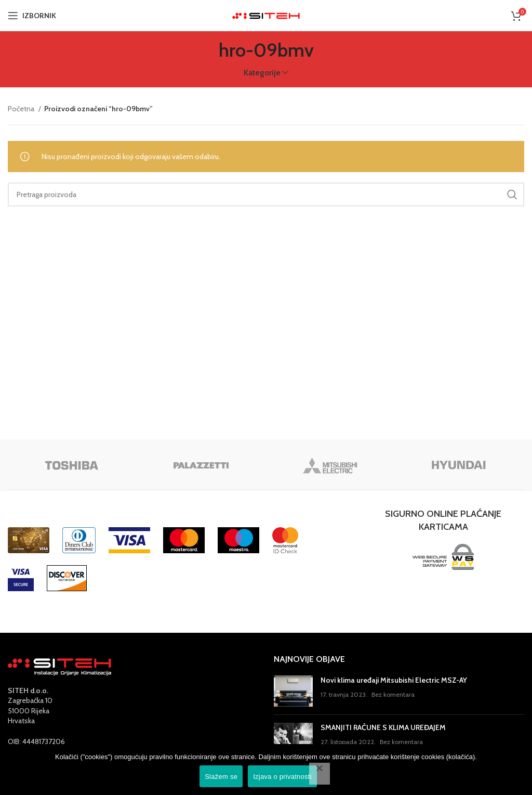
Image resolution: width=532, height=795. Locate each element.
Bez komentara (393, 694)
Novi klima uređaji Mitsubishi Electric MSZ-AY (394, 680)
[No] (320, 774)
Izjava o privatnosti (282, 777)
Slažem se (221, 777)
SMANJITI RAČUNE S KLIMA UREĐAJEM (383, 727)
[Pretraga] (266, 194)
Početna (22, 109)
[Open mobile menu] (32, 16)
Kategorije (262, 73)
